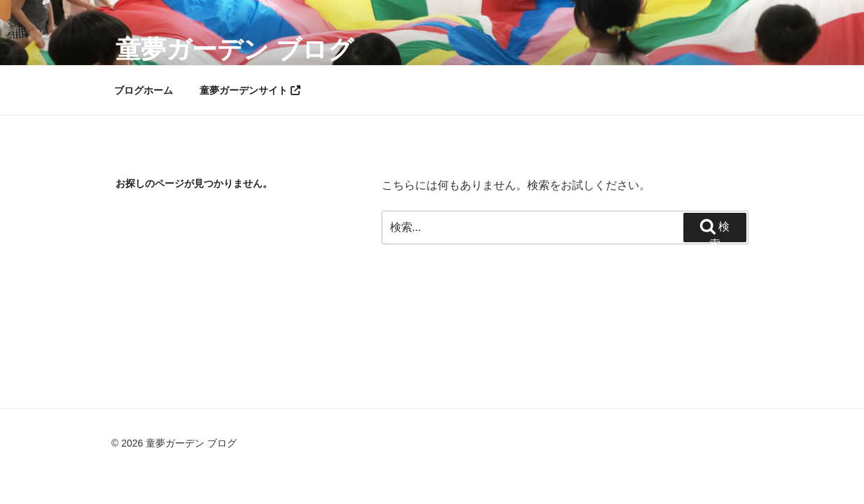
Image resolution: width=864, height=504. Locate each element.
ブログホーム (144, 90)
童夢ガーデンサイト (250, 90)
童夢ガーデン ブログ (235, 49)
